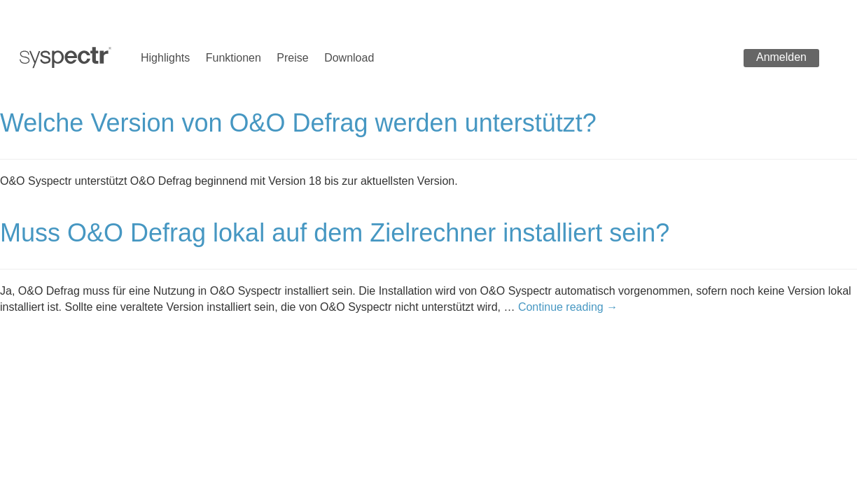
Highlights (165, 58)
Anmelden (781, 57)
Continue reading (568, 307)
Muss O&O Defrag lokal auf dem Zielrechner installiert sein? (335, 233)
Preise (292, 58)
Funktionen (234, 58)
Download (349, 58)
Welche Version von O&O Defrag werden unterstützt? (298, 123)
